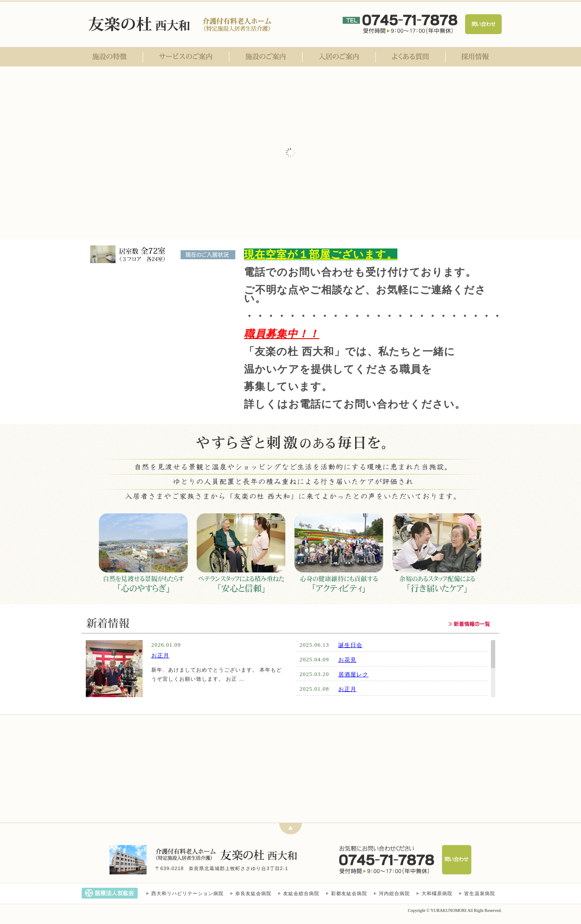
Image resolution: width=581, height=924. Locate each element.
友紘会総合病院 (301, 893)
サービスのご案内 (186, 57)
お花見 (347, 660)
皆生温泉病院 (480, 893)
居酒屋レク (353, 674)
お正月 (160, 655)
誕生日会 (350, 645)
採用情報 (474, 57)
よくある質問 (411, 57)
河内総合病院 (394, 893)
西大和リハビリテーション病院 (187, 893)
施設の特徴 (111, 57)
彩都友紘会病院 (349, 893)
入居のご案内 (339, 57)
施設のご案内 (266, 57)
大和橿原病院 (437, 893)
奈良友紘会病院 (253, 893)
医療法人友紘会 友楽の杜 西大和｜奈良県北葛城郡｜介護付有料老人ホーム (141, 24)
